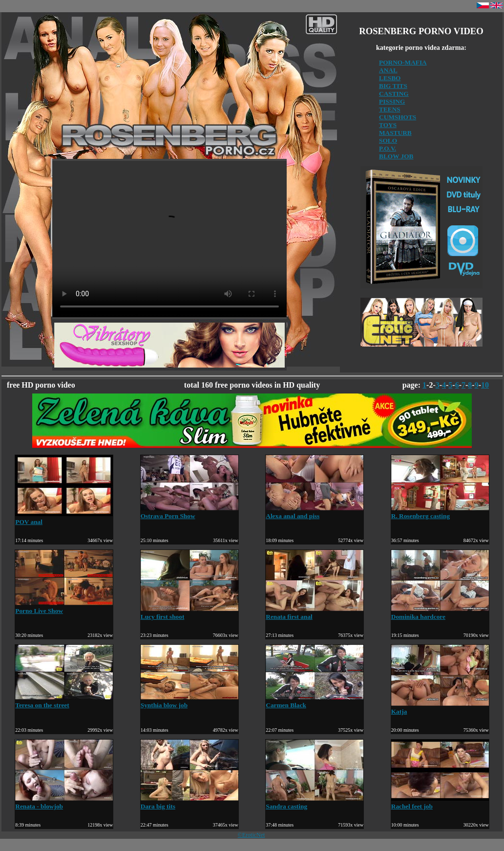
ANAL (388, 70)
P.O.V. (388, 148)
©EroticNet (252, 835)
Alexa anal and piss (315, 512)
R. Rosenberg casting (440, 512)
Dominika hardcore (440, 613)
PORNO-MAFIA (403, 62)
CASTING (394, 94)
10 (485, 385)
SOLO (388, 141)
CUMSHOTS (398, 117)
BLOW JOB (396, 156)
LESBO (390, 78)
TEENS (390, 109)
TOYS (388, 125)
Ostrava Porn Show (189, 512)
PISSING (392, 101)
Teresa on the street (64, 701)
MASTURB (395, 133)
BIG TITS (393, 86)
